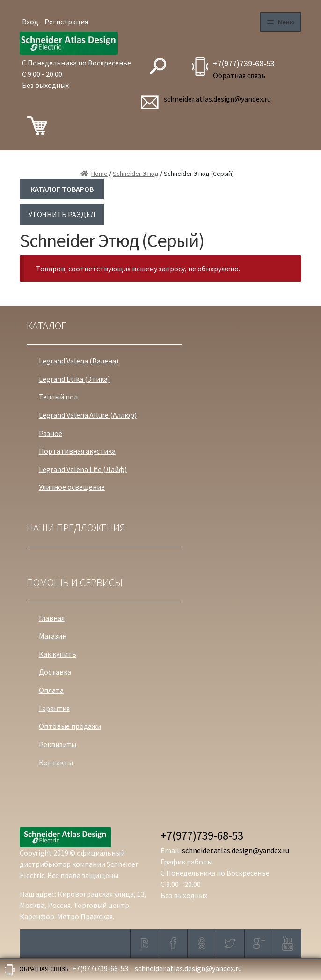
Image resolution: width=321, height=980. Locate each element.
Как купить (58, 654)
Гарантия (54, 708)
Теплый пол (58, 397)
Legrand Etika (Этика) (74, 379)
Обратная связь (239, 75)
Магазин (53, 636)
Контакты (56, 762)
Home (99, 174)
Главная (52, 618)
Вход (30, 22)
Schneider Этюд (136, 174)
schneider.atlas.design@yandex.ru (217, 99)
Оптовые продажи (70, 726)
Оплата (51, 690)
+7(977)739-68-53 (244, 63)
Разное (51, 433)
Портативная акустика (77, 451)
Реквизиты (58, 744)
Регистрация (66, 22)
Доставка (55, 672)
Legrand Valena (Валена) (79, 361)
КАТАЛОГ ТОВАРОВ (62, 189)
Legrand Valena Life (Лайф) (83, 469)
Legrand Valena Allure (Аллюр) (88, 415)
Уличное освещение (72, 487)
